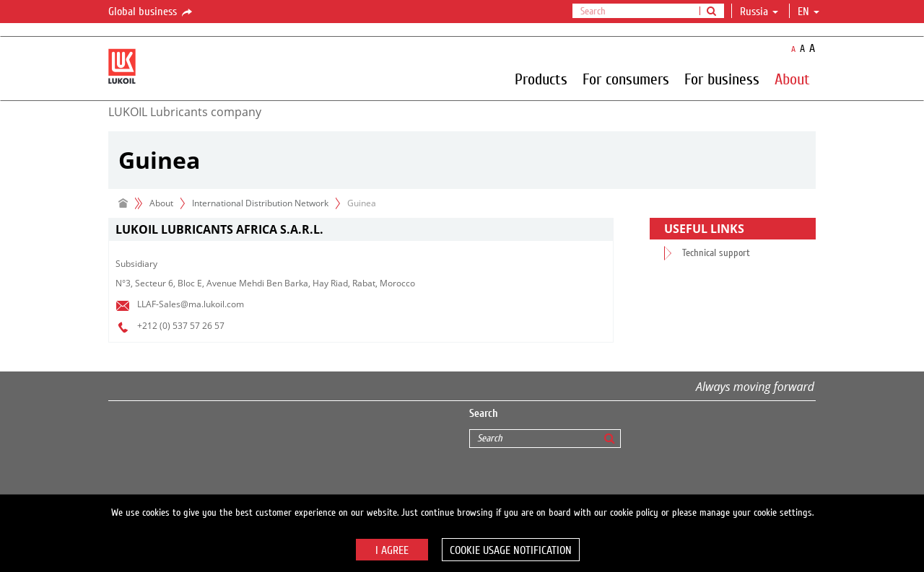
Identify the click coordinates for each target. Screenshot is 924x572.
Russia (759, 12)
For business (722, 79)
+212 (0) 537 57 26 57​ (181, 326)
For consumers (626, 79)
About (792, 79)
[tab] (361, 230)
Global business (151, 12)
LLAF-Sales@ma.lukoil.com (191, 304)
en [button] (808, 12)
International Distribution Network (260, 203)
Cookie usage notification (511, 550)
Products (541, 79)
